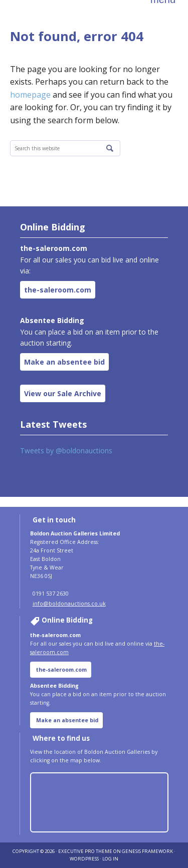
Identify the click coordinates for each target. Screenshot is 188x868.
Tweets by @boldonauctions (66, 451)
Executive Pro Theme (85, 851)
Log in (110, 859)
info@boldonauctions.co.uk (69, 604)
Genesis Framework (147, 851)
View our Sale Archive (63, 393)
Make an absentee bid (64, 362)
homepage (30, 95)
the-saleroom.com (58, 290)
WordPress (84, 859)
